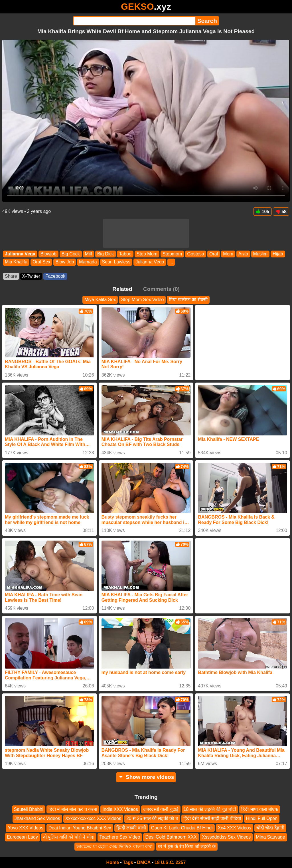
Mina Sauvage (270, 837)
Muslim (260, 254)
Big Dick (106, 254)
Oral (214, 254)
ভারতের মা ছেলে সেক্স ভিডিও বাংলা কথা (114, 846)
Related (122, 289)
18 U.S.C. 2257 (170, 862)
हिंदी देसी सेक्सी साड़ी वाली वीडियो (212, 819)
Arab (243, 254)
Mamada (88, 262)
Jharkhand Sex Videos (37, 819)
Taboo (125, 254)
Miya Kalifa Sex (100, 300)
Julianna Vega (20, 254)
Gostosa (196, 254)
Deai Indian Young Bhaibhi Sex (80, 828)
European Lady (22, 837)
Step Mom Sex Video (142, 300)
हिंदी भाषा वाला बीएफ (260, 809)
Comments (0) (161, 289)
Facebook (55, 276)
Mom (228, 254)
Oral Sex (41, 262)
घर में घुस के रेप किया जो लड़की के (187, 846)
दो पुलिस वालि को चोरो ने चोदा (69, 837)
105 (263, 212)
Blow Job (65, 262)
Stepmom (172, 254)
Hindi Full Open (262, 819)
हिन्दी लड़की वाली (131, 828)
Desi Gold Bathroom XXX (171, 837)
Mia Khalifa (16, 262)
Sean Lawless (116, 262)
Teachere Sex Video (120, 837)
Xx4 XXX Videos (235, 828)
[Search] (134, 21)
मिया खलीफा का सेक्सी (188, 300)
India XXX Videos (120, 809)
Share (11, 276)
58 (281, 212)
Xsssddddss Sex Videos (226, 837)
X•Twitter (31, 276)
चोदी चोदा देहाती (270, 828)
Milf (89, 254)
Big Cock (71, 254)
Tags (128, 862)
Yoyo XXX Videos (26, 828)
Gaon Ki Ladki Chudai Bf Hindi (182, 828)
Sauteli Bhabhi (29, 809)
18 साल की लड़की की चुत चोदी (210, 809)
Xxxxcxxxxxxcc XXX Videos (93, 819)
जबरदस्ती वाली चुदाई (161, 809)
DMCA (144, 862)
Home (113, 862)
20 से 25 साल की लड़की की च (152, 819)
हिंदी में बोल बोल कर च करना (73, 809)
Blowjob (48, 254)
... (171, 262)
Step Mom (147, 254)
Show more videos (146, 777)
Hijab (278, 254)
